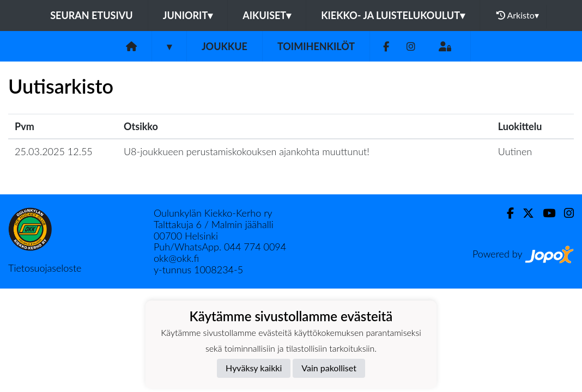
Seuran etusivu (92, 15)
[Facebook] (386, 47)
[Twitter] (524, 213)
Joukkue (225, 46)
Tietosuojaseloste (45, 268)
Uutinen (515, 151)
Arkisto (518, 15)
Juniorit (188, 15)
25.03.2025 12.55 (54, 151)
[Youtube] (545, 213)
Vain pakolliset (329, 368)
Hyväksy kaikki (254, 368)
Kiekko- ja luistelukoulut (393, 15)
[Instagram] (411, 47)
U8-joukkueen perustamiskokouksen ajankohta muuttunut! (247, 151)
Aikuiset (267, 15)
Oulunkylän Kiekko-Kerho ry (213, 213)
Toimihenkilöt (316, 46)
